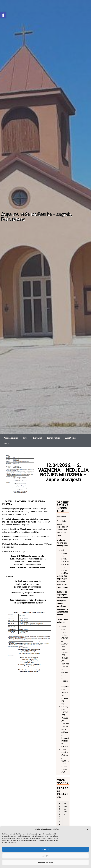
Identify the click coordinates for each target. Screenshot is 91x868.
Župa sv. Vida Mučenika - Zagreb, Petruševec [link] (37, 217)
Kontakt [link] (7, 443)
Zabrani (46, 856)
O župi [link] (25, 438)
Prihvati (45, 849)
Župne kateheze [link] (53, 438)
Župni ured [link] (37, 438)
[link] (3, 15)
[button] (87, 829)
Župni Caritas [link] (72, 438)
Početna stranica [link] (11, 438)
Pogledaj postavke (45, 862)
